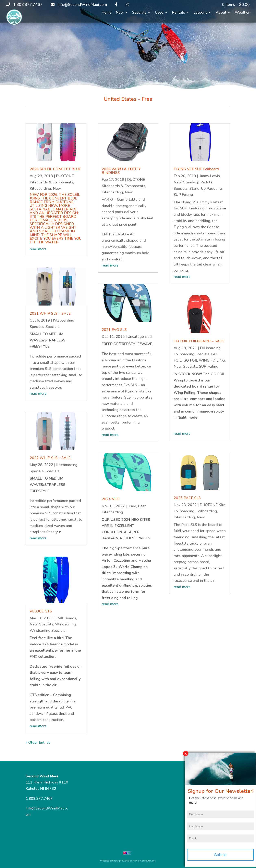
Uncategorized (140, 337)
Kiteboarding (40, 189)
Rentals (179, 13)
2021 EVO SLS (114, 330)
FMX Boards (66, 618)
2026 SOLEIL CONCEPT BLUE (55, 169)
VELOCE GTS (41, 611)
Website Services (109, 861)
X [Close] (186, 755)
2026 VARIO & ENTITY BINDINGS (121, 171)
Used (159, 13)
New (120, 13)
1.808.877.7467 (39, 799)
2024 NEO (111, 499)
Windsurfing (65, 624)
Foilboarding (210, 348)
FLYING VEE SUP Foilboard (196, 169)
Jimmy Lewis (209, 176)
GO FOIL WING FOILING (204, 360)
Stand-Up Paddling (206, 189)
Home (107, 13)
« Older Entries (38, 742)
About (221, 13)
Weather (242, 13)
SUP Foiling (183, 195)
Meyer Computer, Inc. (145, 861)
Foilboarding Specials (192, 354)
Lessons (200, 13)
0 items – (236, 5)
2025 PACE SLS (187, 498)
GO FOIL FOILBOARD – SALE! (199, 341)
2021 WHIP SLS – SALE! (51, 313)
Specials (139, 13)
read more (38, 249)
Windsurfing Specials (48, 631)
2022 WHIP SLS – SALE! (51, 458)
